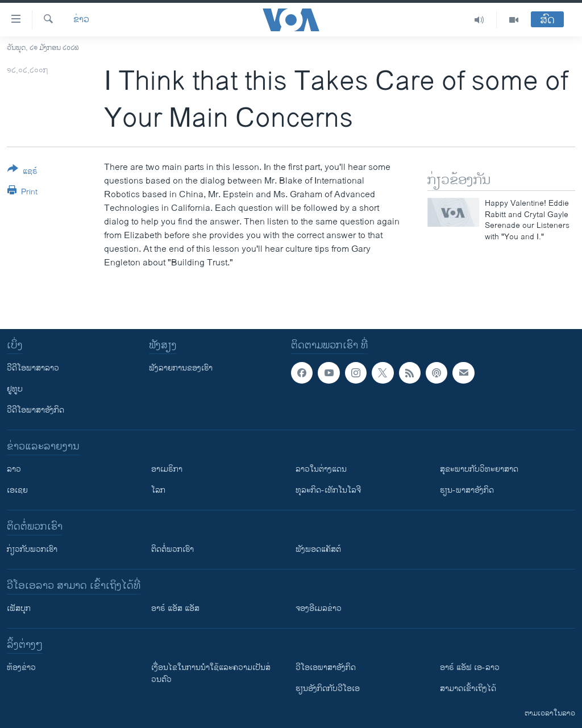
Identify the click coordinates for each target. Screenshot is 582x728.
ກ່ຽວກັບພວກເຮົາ (32, 549)
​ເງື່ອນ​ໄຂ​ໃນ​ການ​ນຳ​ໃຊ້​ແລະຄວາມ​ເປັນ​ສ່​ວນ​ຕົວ (211, 673)
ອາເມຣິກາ (167, 469)
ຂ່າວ (81, 20)
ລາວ (14, 469)
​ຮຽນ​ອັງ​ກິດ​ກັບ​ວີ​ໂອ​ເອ (328, 689)
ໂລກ (158, 490)
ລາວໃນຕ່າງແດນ (321, 469)
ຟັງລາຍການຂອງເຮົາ (181, 368)
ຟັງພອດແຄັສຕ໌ (318, 549)
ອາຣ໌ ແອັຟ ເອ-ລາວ (470, 667)
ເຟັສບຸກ (19, 608)
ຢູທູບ (15, 389)
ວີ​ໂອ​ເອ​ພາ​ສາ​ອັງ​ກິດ (326, 667)
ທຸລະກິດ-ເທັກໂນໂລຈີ (328, 490)
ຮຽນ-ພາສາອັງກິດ (467, 490)
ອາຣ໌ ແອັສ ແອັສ (175, 608)
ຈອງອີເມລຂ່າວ (319, 608)
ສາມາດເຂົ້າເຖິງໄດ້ (468, 689)
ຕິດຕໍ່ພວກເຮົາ (172, 549)
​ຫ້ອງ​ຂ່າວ (21, 667)
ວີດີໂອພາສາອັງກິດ (36, 410)
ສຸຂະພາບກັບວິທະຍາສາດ (479, 469)
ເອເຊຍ (17, 490)
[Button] (22, 172)
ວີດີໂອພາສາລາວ (33, 368)
